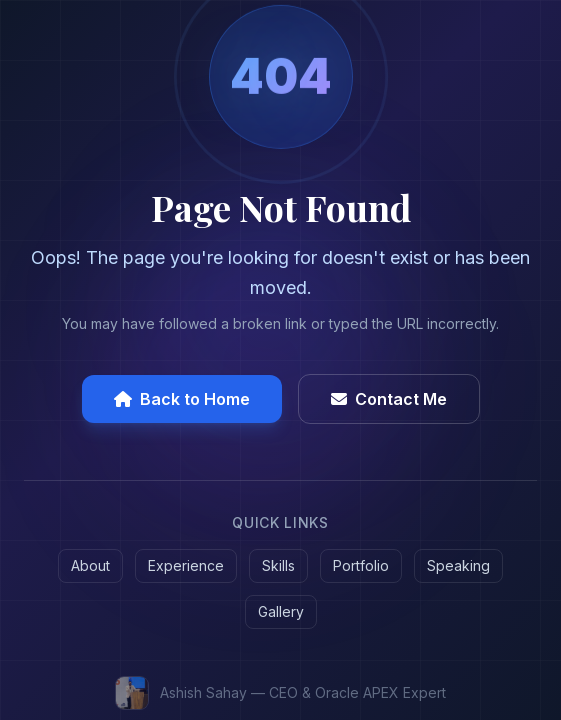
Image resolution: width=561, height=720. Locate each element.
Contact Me (389, 399)
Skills (278, 565)
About (90, 565)
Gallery (281, 611)
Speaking (458, 565)
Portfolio (361, 565)
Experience (186, 565)
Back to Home (182, 399)
